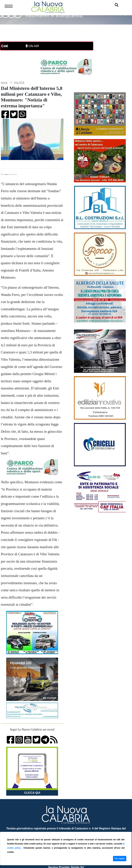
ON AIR (32, 46)
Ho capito (120, 858)
